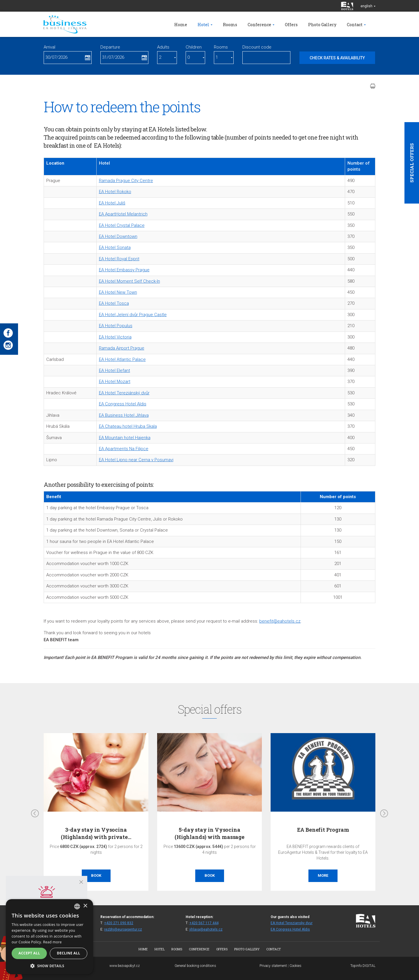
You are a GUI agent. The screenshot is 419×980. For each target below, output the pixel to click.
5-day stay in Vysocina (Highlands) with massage (210, 833)
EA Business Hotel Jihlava (124, 415)
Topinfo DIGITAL (363, 966)
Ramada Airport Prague (122, 348)
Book (96, 875)
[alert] (49, 937)
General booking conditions (195, 966)
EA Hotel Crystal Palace (122, 225)
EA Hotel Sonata (115, 247)
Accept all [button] (29, 953)
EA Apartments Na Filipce (124, 449)
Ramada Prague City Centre (126, 181)
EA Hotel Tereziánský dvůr (124, 393)
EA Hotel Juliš (112, 203)
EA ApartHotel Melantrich (123, 214)
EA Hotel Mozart (115, 382)
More (323, 875)
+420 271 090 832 (119, 923)
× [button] (85, 906)
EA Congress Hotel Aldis (123, 404)
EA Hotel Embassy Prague (124, 270)
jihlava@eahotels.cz (206, 929)
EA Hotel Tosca (114, 303)
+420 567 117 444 (204, 923)
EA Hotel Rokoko (115, 192)
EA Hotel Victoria (115, 337)
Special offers (412, 163)
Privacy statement (273, 966)
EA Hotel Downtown (118, 236)
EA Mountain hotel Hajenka (125, 438)
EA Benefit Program (323, 830)
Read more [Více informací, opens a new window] (52, 942)
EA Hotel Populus (116, 326)
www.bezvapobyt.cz (125, 966)
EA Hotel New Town (118, 292)
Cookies (295, 966)
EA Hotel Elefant (114, 370)
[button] (49, 966)
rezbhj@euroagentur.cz (123, 929)
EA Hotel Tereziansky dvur (292, 923)
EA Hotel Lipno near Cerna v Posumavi (136, 460)
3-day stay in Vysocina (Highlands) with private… (96, 833)
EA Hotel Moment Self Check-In (129, 281)
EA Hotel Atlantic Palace (122, 359)
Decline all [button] (69, 953)
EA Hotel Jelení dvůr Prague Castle (133, 315)
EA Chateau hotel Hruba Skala (128, 426)
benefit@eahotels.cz (280, 621)
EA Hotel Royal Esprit (119, 259)
